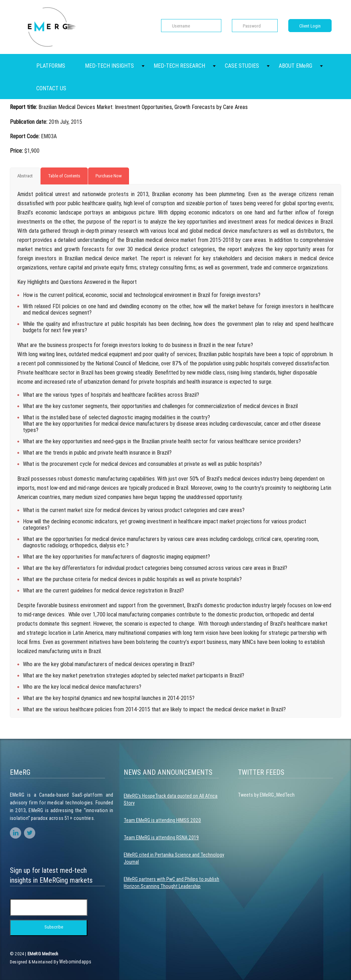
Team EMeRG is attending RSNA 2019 (161, 838)
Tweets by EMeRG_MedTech (266, 795)
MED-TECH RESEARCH (179, 66)
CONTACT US (51, 88)
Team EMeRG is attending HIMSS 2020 (162, 820)
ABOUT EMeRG (295, 66)
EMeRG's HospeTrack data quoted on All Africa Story (171, 799)
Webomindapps (75, 962)
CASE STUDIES (242, 66)
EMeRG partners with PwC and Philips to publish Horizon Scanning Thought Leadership (171, 883)
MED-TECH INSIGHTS (109, 66)
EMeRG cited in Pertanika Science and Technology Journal (174, 858)
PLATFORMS (51, 66)
